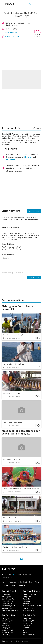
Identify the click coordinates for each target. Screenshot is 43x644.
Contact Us (22, 585)
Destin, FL (27, 625)
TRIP (8, 4)
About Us (12, 582)
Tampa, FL (27, 597)
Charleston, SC (29, 621)
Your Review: (8, 254)
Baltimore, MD (8, 630)
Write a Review (34, 211)
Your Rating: (8, 244)
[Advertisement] (21, 54)
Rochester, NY (7, 632)
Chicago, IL (27, 628)
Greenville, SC (7, 635)
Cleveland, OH (7, 621)
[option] (21, 80)
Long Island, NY (8, 623)
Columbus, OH (7, 594)
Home (4, 582)
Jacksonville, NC (29, 610)
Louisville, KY (28, 608)
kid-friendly (28, 157)
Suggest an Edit (12, 36)
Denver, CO (27, 623)
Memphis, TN (7, 608)
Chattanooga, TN (9, 606)
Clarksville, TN (7, 601)
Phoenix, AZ (28, 603)
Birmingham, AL (8, 597)
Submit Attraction (25, 582)
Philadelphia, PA (29, 635)
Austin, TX (27, 632)
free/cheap (11, 160)
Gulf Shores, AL (8, 599)
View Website (11, 33)
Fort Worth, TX (8, 625)
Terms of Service (8, 585)
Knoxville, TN (7, 603)
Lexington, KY (7, 619)
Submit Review (34, 277)
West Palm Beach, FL (10, 610)
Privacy (38, 582)
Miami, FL (27, 630)
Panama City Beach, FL (32, 606)
